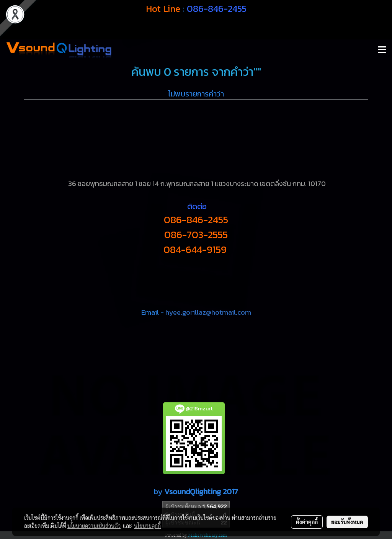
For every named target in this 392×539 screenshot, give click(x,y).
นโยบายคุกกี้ (147, 526)
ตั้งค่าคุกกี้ (307, 522)
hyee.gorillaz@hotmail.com (208, 312)
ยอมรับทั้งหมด (347, 522)
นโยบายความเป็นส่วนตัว (94, 526)
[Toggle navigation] (382, 50)
